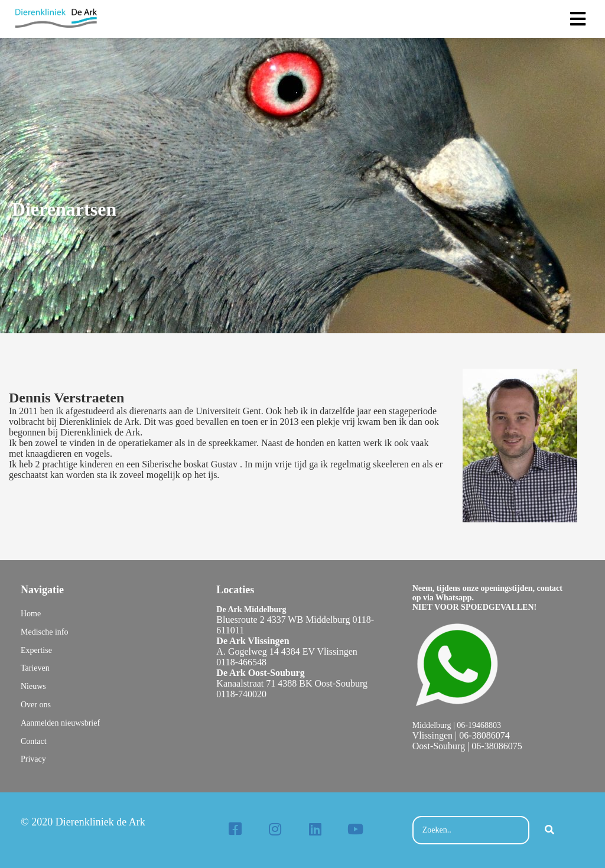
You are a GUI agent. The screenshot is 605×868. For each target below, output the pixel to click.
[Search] (549, 830)
